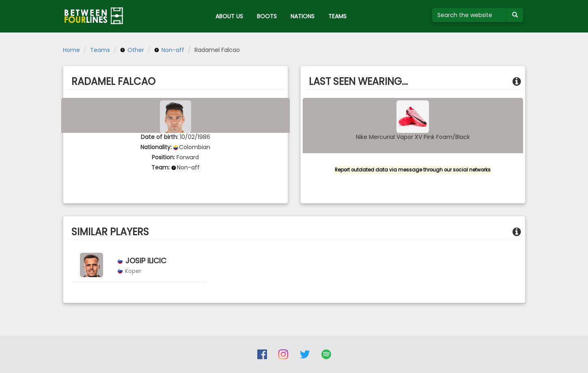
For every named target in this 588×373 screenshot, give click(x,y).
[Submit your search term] (515, 15)
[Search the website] (470, 15)
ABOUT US (229, 16)
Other (132, 50)
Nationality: (156, 147)
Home (71, 50)
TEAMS (337, 16)
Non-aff (169, 50)
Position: (163, 157)
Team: (160, 167)
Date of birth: (159, 137)
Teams (100, 50)
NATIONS (303, 16)
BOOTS (267, 16)
